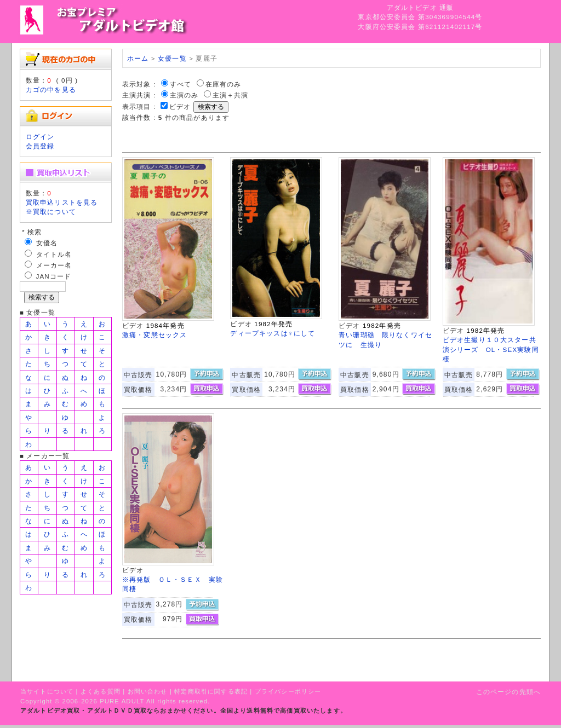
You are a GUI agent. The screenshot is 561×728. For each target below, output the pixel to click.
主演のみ (184, 95)
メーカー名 (54, 265)
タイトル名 (54, 254)
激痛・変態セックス (154, 335)
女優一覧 (172, 58)
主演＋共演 (231, 95)
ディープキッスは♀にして (273, 333)
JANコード (54, 276)
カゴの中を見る (51, 89)
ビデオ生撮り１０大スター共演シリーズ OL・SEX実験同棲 (491, 349)
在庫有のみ (224, 84)
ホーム (138, 58)
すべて (181, 84)
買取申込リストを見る (62, 202)
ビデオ (180, 106)
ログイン (40, 137)
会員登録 (40, 146)
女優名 (47, 243)
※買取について (51, 212)
